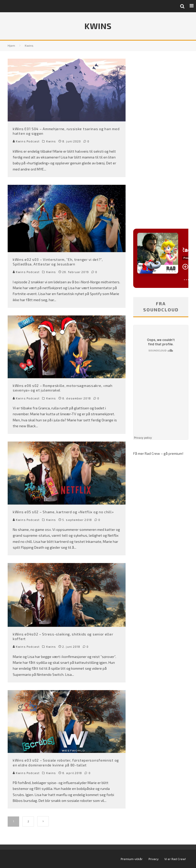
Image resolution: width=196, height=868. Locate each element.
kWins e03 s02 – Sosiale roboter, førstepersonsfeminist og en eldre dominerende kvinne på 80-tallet (66, 762)
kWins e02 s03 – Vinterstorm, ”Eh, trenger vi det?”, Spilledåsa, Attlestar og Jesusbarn (58, 262)
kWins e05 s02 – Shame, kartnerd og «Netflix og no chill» (63, 512)
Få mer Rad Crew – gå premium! (158, 453)
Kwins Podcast (26, 141)
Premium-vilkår (132, 859)
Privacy (154, 859)
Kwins (51, 141)
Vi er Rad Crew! (175, 859)
